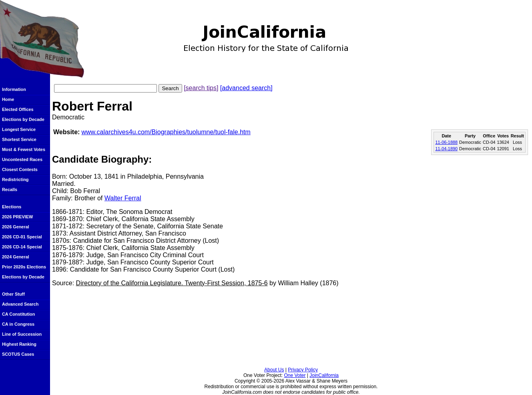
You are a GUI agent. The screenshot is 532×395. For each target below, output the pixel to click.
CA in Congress (18, 324)
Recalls (10, 189)
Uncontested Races (22, 159)
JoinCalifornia (324, 375)
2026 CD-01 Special (22, 237)
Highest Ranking (19, 344)
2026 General (16, 227)
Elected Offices (18, 109)
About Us (274, 370)
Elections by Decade (23, 119)
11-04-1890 (446, 149)
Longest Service (19, 129)
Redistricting (15, 179)
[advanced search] (246, 88)
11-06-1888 (446, 142)
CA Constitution (18, 314)
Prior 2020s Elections (24, 267)
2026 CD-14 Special (22, 247)
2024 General (16, 257)
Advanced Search (20, 304)
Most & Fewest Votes (24, 149)
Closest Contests (20, 169)
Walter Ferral (123, 198)
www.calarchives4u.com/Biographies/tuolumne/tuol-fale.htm (166, 132)
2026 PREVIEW (17, 217)
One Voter (295, 375)
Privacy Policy (303, 370)
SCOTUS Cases (18, 354)
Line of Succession (22, 334)
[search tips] (201, 88)
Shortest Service (19, 139)
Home (8, 99)
